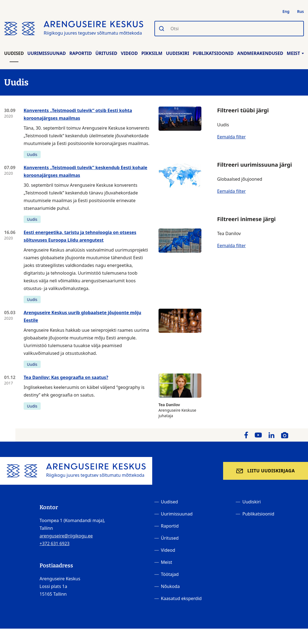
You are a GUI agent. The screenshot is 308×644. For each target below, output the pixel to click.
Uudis (32, 154)
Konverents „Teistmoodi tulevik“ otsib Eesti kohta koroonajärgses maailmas (78, 114)
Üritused (106, 53)
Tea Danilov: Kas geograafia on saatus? (66, 377)
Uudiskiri (178, 53)
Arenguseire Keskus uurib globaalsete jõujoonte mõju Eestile (82, 316)
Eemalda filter (231, 137)
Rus (300, 11)
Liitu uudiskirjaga (271, 471)
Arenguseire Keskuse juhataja (180, 396)
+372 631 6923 (55, 543)
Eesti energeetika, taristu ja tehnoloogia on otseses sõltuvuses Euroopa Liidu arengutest (80, 236)
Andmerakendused (260, 53)
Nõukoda (170, 586)
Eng (286, 11)
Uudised (14, 53)
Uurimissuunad (47, 53)
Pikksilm (152, 53)
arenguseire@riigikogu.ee (66, 536)
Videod (129, 53)
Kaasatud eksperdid (181, 598)
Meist (295, 53)
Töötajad (170, 574)
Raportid (81, 53)
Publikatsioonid (213, 53)
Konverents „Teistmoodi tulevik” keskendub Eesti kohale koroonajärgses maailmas (85, 171)
